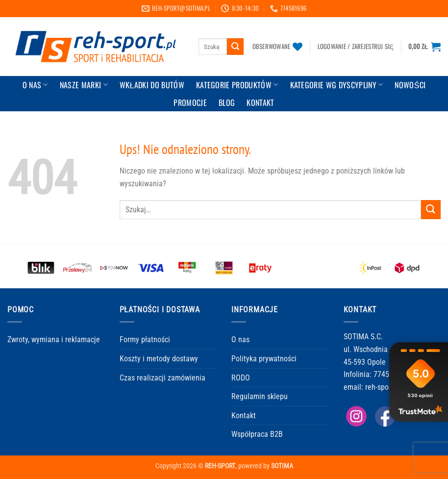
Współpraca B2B (257, 434)
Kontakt (244, 416)
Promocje (190, 102)
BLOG (227, 102)
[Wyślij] (235, 47)
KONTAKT (260, 102)
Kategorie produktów (237, 85)
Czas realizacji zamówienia (162, 378)
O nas (240, 340)
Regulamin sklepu (260, 396)
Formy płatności (145, 340)
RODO (241, 378)
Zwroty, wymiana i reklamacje (54, 340)
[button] (356, 47)
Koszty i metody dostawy (159, 359)
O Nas (35, 85)
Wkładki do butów (152, 85)
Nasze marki (84, 85)
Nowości (410, 85)
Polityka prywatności (264, 359)
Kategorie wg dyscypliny (337, 85)
